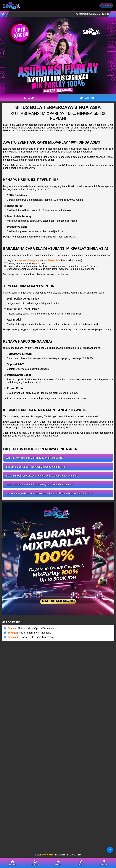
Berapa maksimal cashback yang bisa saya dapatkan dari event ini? (42, 476)
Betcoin (12, 628)
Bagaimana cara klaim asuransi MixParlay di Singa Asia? (36, 467)
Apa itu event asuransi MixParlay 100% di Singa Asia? (35, 458)
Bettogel (12, 633)
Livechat (106, 6)
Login (29, 98)
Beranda (12, 863)
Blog (81, 863)
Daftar (87, 98)
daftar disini (54, 260)
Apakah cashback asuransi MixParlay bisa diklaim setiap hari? (39, 485)
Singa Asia (13, 637)
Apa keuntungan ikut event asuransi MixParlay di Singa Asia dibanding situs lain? (49, 493)
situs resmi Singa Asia (29, 260)
